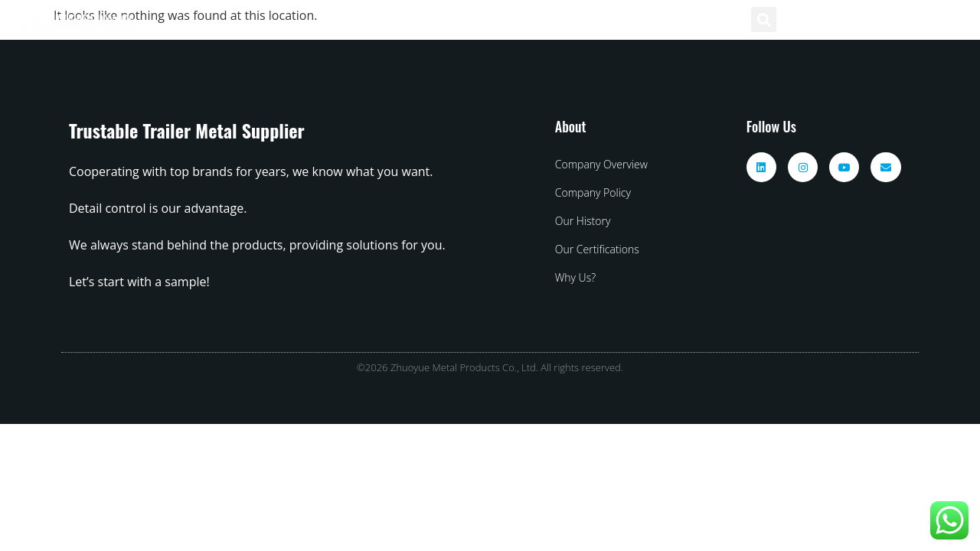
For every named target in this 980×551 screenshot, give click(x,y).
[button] (764, 20)
